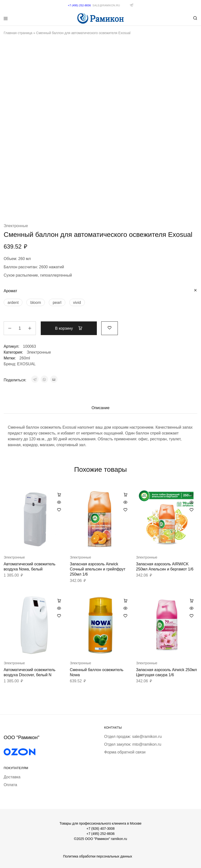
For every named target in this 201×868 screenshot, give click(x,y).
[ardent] (13, 302)
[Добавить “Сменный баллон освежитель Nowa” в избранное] (125, 616)
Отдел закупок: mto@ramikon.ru (133, 744)
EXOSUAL (26, 364)
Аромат (10, 291)
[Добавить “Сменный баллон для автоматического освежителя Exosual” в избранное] (110, 328)
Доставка (12, 777)
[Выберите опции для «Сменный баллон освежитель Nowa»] (125, 600)
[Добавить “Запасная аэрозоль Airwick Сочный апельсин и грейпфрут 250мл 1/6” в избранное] (125, 510)
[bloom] (36, 302)
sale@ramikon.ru (106, 5)
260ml (25, 358)
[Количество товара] (20, 328)
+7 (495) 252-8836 (100, 834)
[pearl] (57, 302)
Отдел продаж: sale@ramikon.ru (133, 737)
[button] (59, 494)
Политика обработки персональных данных (97, 856)
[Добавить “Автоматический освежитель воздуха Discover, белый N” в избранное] (59, 616)
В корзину (69, 328)
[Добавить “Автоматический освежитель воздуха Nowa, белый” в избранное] (59, 510)
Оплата (10, 785)
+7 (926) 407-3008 (100, 829)
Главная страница (18, 33)
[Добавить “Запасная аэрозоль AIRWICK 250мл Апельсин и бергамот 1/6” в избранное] (191, 510)
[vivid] (77, 302)
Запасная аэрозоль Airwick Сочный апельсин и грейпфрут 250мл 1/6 (98, 569)
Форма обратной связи (125, 752)
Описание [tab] (100, 408)
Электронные (16, 226)
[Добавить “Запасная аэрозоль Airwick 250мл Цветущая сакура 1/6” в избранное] (191, 616)
